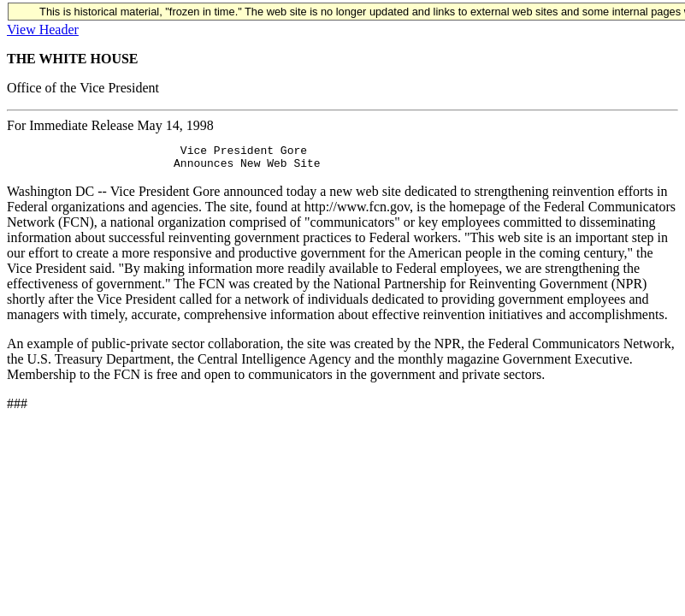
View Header (43, 30)
